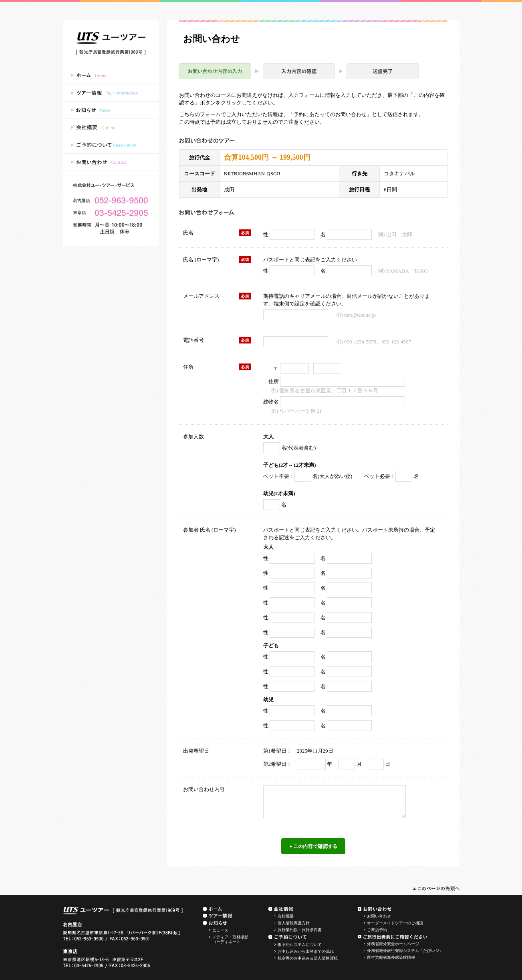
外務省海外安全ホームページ (393, 944)
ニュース (220, 930)
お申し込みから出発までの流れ (306, 951)
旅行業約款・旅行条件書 (300, 930)
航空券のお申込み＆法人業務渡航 (308, 958)
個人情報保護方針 (294, 923)
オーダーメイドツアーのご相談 (395, 923)
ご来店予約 (377, 930)
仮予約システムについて (300, 945)
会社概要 (286, 916)
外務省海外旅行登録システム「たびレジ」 (405, 951)
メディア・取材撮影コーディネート (230, 939)
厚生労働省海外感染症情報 (391, 957)
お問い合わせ (379, 916)
